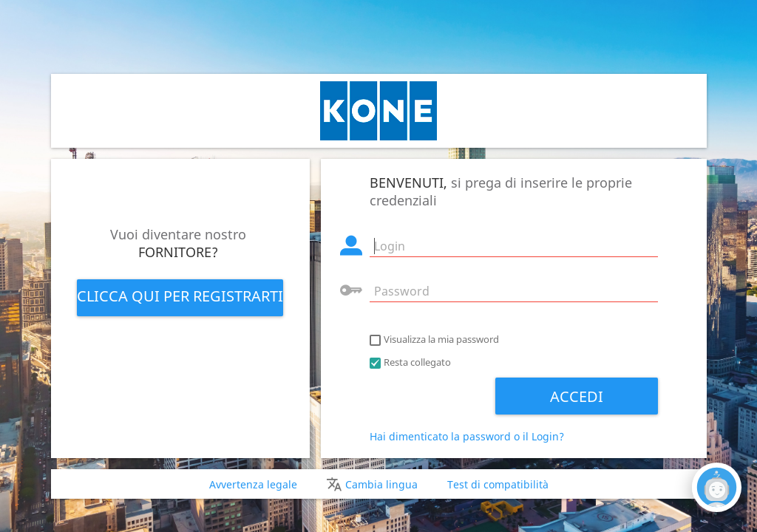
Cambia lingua (381, 484)
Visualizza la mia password (441, 339)
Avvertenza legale (253, 484)
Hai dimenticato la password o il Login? (467, 436)
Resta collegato (417, 362)
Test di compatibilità (498, 484)
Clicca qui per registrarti (180, 296)
